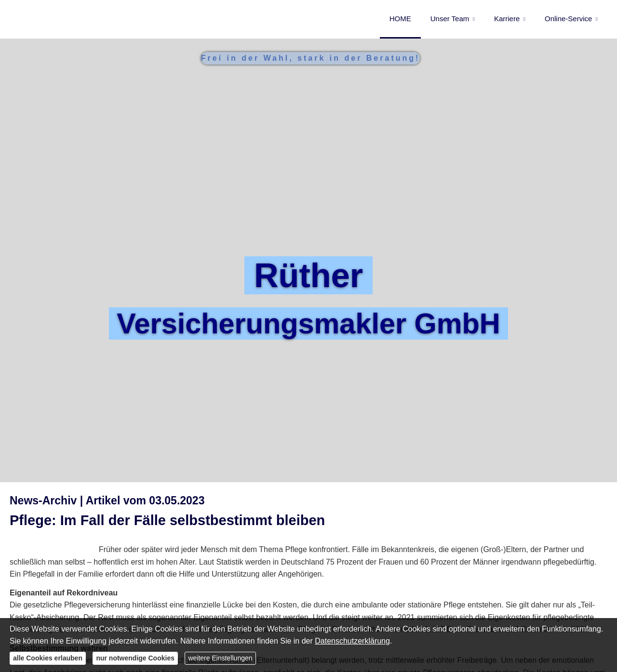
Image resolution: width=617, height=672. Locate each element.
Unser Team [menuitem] (450, 19)
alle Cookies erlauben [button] (48, 658)
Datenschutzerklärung (352, 641)
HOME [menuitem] (400, 19)
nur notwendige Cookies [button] (135, 658)
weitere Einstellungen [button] (220, 658)
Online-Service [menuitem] (568, 19)
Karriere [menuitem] (507, 19)
